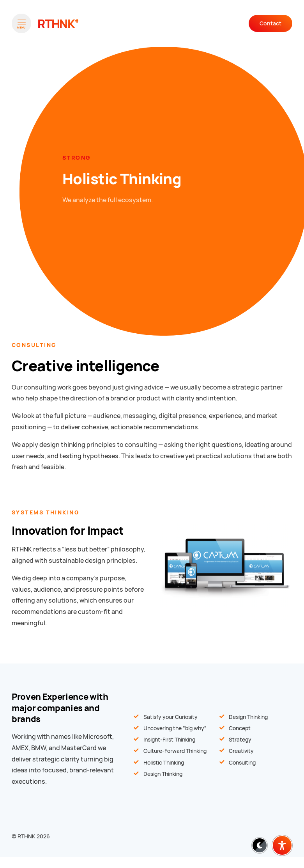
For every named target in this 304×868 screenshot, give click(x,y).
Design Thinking (248, 717)
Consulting (242, 763)
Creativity (241, 751)
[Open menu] (21, 23)
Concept (240, 728)
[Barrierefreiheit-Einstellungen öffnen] (282, 845)
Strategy (240, 740)
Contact (270, 23)
